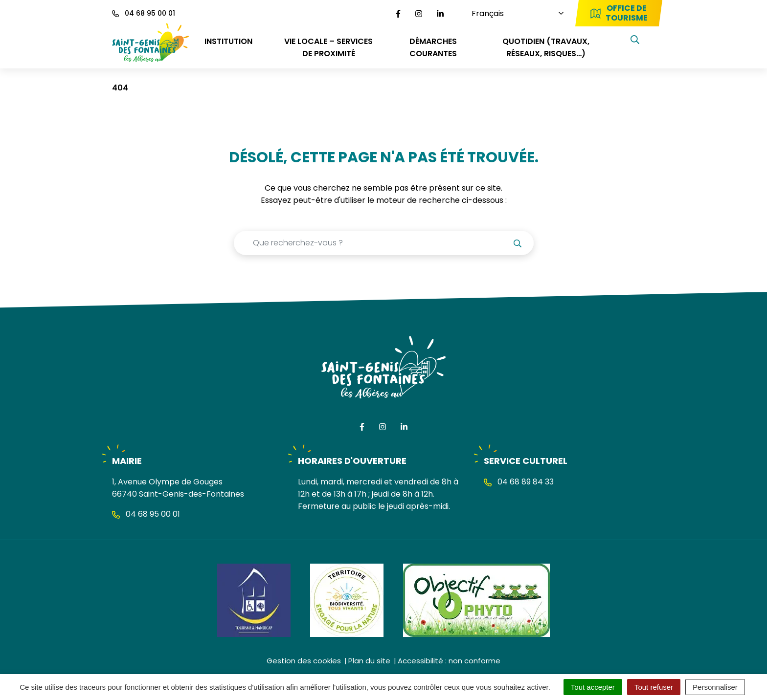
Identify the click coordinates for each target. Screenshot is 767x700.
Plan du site (369, 661)
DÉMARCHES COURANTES (433, 47)
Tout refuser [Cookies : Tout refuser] (654, 687)
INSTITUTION (228, 41)
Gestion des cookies (304, 661)
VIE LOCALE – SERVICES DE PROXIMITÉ (328, 47)
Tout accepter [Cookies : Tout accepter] (593, 687)
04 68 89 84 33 (519, 482)
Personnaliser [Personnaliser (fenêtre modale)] (715, 687)
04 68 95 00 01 (146, 514)
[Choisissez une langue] (511, 13)
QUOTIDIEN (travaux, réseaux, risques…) (546, 47)
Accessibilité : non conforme (449, 661)
